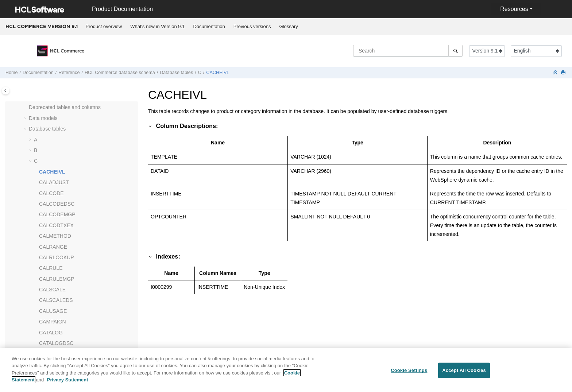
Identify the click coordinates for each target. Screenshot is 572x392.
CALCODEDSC (57, 204)
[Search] (455, 51)
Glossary (288, 26)
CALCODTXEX (56, 225)
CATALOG (51, 333)
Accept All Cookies (464, 375)
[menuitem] (104, 27)
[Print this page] (564, 73)
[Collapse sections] (556, 73)
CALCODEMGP (57, 214)
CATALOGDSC (56, 343)
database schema (120, 73)
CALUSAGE (53, 311)
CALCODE (51, 193)
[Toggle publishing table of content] (6, 91)
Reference (69, 73)
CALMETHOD (55, 236)
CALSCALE (52, 290)
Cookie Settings (409, 375)
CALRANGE (53, 247)
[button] (26, 108)
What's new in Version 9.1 (157, 26)
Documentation (209, 26)
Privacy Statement (68, 384)
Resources (514, 9)
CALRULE (51, 268)
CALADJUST (54, 182)
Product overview (104, 26)
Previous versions (252, 26)
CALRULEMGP (57, 279)
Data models (43, 118)
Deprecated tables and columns (65, 107)
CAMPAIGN (53, 322)
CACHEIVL (218, 73)
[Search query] (408, 51)
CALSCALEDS (56, 300)
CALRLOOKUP (57, 257)
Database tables (176, 73)
